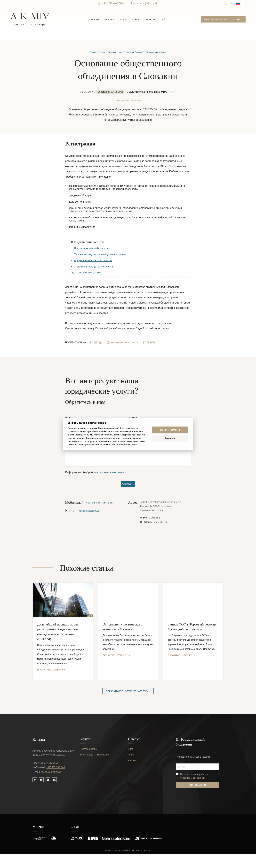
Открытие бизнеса (134, 52)
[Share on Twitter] (96, 343)
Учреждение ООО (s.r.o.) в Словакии (94, 267)
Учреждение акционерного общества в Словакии (100, 254)
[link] (164, 19)
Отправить (128, 484)
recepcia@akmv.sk (143, 3)
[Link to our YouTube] (48, 781)
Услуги (109, 19)
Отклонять (170, 438)
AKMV (30, 19)
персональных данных (112, 473)
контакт (132, 763)
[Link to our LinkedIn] (54, 781)
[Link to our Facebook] (35, 781)
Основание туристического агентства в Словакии (123, 627)
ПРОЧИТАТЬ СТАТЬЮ (51, 670)
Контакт (152, 19)
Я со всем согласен (170, 430)
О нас (136, 19)
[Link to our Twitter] (41, 781)
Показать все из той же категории (128, 692)
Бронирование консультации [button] (223, 19)
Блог (123, 19)
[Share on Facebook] (90, 343)
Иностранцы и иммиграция (95, 757)
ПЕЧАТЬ (149, 343)
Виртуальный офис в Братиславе (92, 248)
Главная (93, 19)
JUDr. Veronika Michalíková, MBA (147, 92)
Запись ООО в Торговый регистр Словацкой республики (193, 627)
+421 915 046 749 (111, 3)
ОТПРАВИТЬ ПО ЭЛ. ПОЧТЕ (123, 343)
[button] (237, 3)
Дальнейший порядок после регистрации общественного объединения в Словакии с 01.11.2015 (59, 632)
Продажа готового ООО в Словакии (93, 260)
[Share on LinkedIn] (101, 343)
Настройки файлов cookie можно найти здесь (102, 441)
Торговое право (115, 52)
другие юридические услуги (86, 273)
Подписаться (197, 786)
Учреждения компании (156, 52)
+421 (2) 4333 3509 (48, 764)
